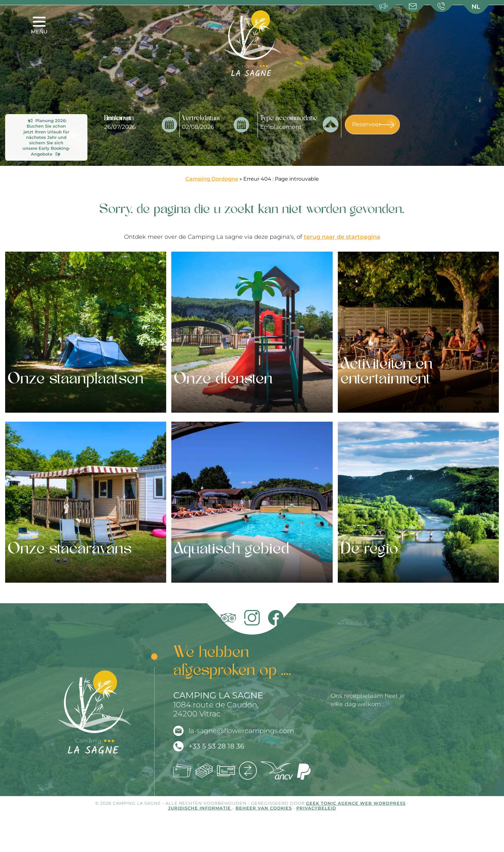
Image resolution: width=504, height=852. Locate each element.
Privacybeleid (316, 808)
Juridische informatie (200, 808)
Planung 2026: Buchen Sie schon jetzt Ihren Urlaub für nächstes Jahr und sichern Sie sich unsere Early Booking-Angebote (46, 137)
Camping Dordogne (212, 179)
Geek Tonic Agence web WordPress (356, 803)
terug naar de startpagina (342, 237)
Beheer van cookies (264, 808)
